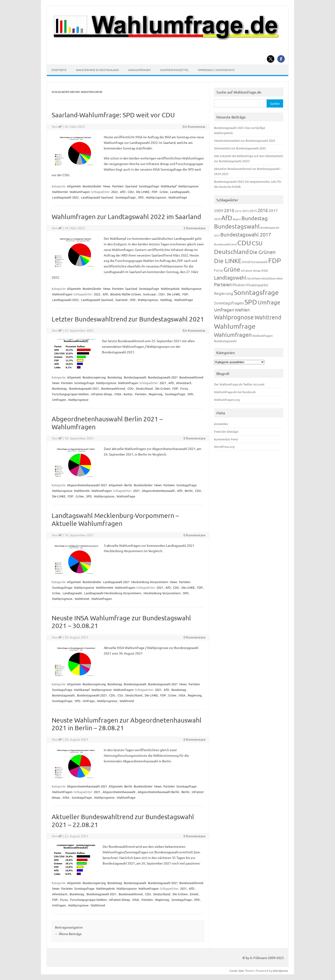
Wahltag (166, 300)
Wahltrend (82, 599)
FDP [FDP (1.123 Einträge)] (275, 260)
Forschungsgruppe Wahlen (70, 394)
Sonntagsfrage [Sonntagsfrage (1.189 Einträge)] (256, 292)
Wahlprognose (188, 186)
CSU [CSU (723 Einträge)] (257, 243)
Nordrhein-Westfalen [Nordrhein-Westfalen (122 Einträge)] (261, 278)
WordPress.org (224, 447)
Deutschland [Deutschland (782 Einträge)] (231, 252)
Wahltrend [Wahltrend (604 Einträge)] (268, 317)
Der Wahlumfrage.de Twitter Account (239, 384)
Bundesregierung (94, 377)
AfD (123, 192)
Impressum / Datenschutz (216, 70)
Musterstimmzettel (174, 70)
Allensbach (184, 383)
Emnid (194, 894)
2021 (163, 383)
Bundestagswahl (135, 377)
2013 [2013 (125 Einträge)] (245, 211)
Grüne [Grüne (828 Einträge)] (232, 269)
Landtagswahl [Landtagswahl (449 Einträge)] (230, 277)
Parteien (118, 186)
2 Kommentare (194, 228)
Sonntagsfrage (149, 186)
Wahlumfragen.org (227, 400)
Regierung (156, 394)
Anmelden (221, 424)
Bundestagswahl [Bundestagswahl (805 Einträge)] (237, 226)
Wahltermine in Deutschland (97, 70)
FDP (154, 192)
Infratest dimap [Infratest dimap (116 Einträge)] (251, 270)
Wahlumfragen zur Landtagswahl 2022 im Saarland (126, 217)
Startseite (59, 70)
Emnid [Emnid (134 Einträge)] (246, 262)
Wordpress (280, 971)
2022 (114, 192)
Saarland (131, 186)
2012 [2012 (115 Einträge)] (238, 211)
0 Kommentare (194, 438)
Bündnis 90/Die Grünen (126, 294)
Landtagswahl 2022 (65, 197)
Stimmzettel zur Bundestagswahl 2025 (240, 148)
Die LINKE (143, 192)
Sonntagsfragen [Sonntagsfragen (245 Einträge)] (229, 303)
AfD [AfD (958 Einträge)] (227, 218)
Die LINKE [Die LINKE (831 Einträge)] (228, 261)
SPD (141, 197)
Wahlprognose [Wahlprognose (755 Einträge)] (234, 317)
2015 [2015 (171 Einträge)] (253, 211)
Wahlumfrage (178, 197)
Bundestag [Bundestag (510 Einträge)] (255, 218)
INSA (118, 394)
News (107, 186)
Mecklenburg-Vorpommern (150, 582)
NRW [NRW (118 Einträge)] (279, 278)
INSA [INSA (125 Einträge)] (265, 270)
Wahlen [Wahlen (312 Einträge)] (242, 310)
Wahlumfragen (139, 70)
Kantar (128, 394)
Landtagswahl (180, 192)
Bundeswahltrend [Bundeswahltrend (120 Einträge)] (225, 244)
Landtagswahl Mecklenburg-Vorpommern (113, 593)
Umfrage (89, 701)
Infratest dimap (102, 394)
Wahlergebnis (170, 289)
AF (60, 126)
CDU (131, 192)
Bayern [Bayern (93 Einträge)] (237, 219)
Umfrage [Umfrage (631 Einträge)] (269, 302)
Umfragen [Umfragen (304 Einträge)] (224, 310)
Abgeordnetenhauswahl (158, 491)
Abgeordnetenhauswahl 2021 (87, 485)
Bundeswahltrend (191, 377)
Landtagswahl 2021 (116, 582)
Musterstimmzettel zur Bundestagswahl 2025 (245, 140)
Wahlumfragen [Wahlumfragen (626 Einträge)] (233, 335)
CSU (120, 695)
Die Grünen (163, 388)
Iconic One (237, 971)
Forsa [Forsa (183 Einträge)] (218, 270)
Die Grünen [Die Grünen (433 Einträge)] (263, 252)
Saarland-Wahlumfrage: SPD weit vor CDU (113, 115)
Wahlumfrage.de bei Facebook (235, 392)
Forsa (184, 388)
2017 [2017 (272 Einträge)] (273, 210)
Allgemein (74, 186)
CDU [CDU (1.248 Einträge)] (244, 243)
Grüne (164, 192)
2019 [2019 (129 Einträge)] (217, 219)
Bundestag (115, 377)
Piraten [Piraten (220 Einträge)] (239, 285)
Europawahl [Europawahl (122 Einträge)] (259, 262)
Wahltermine (105, 587)
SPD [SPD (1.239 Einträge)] (251, 302)
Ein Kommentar (194, 126)
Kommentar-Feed (226, 439)
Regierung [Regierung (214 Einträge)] (224, 293)
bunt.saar (150, 294)
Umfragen (59, 400)
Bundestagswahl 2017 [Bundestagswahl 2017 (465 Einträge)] (246, 234)
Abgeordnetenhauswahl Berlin (158, 792)
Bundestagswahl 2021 (163, 377)
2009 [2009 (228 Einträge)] (219, 210)
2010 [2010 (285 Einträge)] (229, 210)
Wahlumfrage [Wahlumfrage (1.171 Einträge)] (235, 326)
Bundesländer (92, 186)
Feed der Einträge (226, 431)
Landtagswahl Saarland (97, 197)
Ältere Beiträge (68, 934)
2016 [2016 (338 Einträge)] (263, 210)
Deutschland (144, 388)
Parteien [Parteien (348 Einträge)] (223, 284)
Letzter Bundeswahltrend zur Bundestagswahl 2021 (128, 319)
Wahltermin (60, 192)
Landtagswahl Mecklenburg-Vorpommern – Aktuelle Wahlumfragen (115, 519)
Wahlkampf (169, 186)
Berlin (128, 485)
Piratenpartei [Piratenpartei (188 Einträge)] (257, 285)
